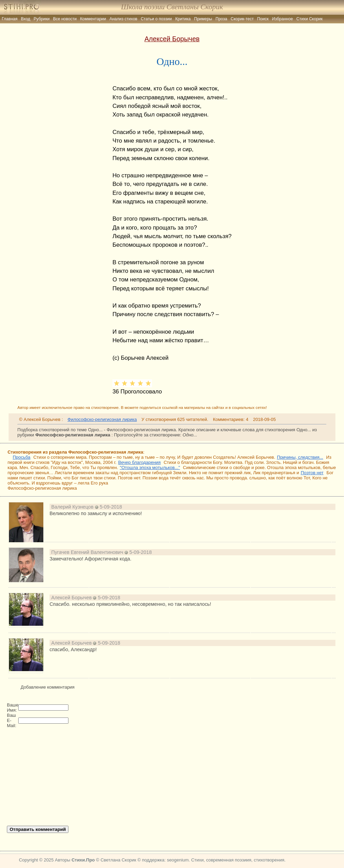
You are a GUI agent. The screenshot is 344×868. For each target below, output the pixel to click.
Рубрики (42, 19)
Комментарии (93, 19)
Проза (222, 19)
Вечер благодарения (139, 462)
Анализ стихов (123, 19)
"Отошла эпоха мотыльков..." (150, 468)
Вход (26, 19)
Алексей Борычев (172, 39)
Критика (183, 19)
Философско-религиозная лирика (102, 419)
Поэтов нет (312, 473)
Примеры (203, 19)
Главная (10, 19)
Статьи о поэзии (156, 19)
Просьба (21, 457)
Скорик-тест (242, 19)
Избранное (283, 19)
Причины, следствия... (300, 457)
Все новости (65, 19)
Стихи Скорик (310, 19)
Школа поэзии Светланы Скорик (172, 7)
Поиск (263, 19)
